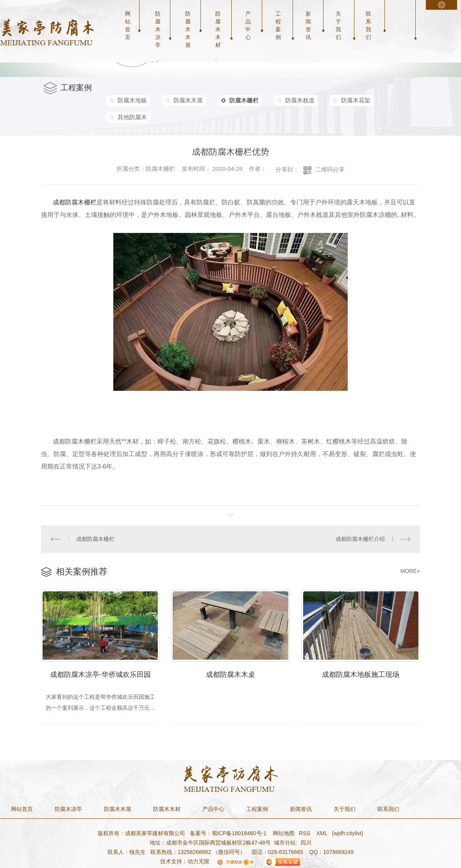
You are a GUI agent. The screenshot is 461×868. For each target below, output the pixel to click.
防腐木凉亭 (158, 29)
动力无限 (198, 861)
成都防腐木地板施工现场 (361, 675)
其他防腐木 (132, 117)
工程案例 (278, 25)
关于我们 (338, 25)
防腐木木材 (218, 29)
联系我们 (368, 25)
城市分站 (285, 843)
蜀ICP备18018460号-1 (239, 833)
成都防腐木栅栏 (95, 539)
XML (323, 833)
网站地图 (283, 833)
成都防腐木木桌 (230, 675)
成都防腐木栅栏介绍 (360, 539)
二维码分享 (330, 169)
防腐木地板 (132, 100)
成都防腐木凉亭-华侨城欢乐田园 (100, 675)
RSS (305, 833)
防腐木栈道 (300, 100)
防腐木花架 (356, 100)
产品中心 (248, 25)
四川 (306, 843)
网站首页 (128, 25)
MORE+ (410, 571)
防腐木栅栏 (240, 100)
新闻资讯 (308, 25)
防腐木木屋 (188, 29)
